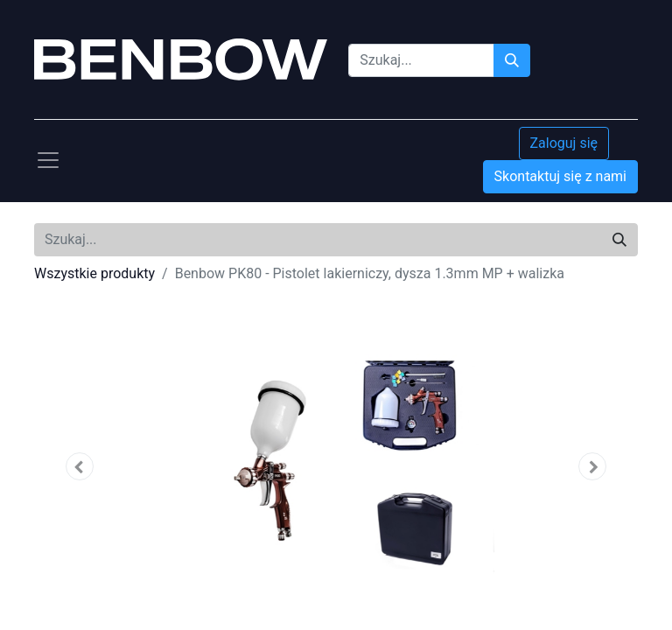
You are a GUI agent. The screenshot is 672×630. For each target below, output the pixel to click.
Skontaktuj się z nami (560, 176)
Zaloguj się (564, 143)
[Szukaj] (512, 60)
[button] (80, 466)
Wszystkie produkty (94, 273)
